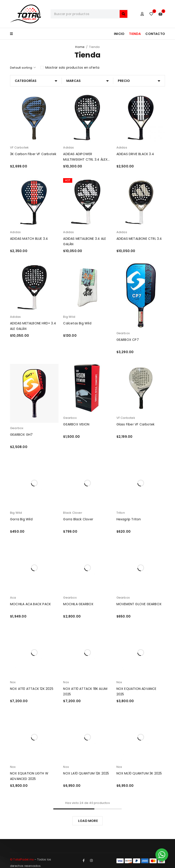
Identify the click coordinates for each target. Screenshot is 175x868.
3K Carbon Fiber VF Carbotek (33, 154)
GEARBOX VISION (76, 424)
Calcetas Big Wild (77, 323)
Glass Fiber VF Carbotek (136, 424)
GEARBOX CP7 (128, 340)
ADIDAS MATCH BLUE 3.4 (29, 239)
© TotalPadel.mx (22, 859)
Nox (13, 682)
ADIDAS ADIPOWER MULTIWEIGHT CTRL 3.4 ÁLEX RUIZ (85, 159)
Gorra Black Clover (78, 519)
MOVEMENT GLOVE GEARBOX (139, 604)
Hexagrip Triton (129, 519)
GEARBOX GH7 (21, 435)
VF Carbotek (19, 147)
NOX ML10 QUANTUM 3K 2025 (139, 773)
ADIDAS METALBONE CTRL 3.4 (139, 239)
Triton (121, 513)
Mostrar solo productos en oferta (72, 68)
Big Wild (69, 317)
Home (80, 47)
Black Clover (73, 513)
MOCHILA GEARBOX (78, 604)
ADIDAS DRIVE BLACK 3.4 (135, 154)
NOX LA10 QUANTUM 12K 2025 (86, 773)
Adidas (68, 147)
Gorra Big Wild (21, 519)
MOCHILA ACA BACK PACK (30, 604)
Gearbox (123, 333)
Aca (13, 598)
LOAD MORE (88, 821)
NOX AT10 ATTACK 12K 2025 (32, 689)
